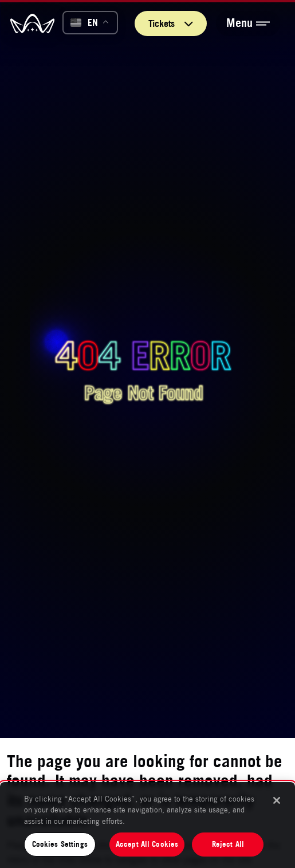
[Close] (277, 800)
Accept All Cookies (147, 844)
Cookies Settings (60, 844)
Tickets (171, 23)
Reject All (228, 844)
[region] (147, 825)
